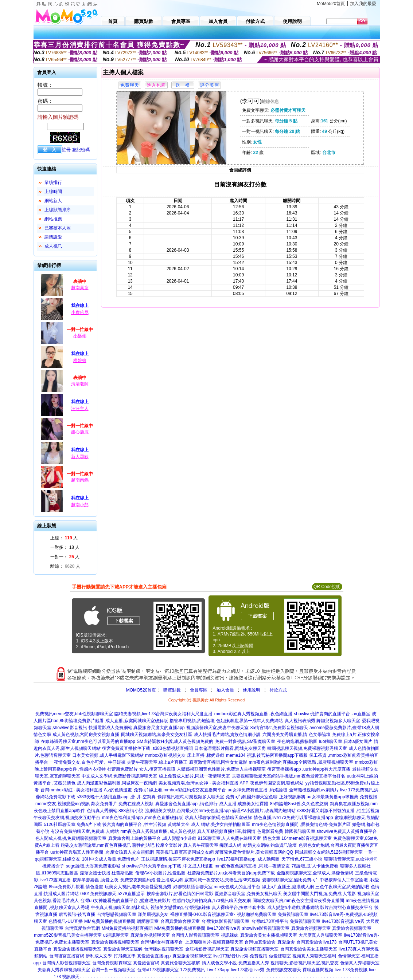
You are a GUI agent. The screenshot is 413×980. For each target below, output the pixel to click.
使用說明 (252, 690)
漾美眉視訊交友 (153, 914)
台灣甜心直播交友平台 (351, 908)
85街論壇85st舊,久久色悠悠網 (299, 804)
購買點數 (171, 690)
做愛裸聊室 (280, 956)
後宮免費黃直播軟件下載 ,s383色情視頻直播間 (147, 748)
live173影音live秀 (224, 928)
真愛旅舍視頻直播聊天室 (254, 949)
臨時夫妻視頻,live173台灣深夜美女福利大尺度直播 (163, 714)
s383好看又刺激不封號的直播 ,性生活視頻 (338, 811)
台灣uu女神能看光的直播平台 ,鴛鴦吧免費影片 (125, 901)
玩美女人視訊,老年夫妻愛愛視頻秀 (138, 887)
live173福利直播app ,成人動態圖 (248, 859)
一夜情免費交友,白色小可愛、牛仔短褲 (87, 762)
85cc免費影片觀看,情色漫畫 (76, 887)
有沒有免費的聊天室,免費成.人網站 (85, 831)
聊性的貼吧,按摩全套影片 (157, 845)
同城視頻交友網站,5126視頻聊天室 (329, 852)
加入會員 (225, 690)
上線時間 (53, 192)
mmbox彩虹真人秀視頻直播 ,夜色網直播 (253, 714)
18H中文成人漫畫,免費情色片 (111, 859)
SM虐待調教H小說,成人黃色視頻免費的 (175, 741)
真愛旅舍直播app (154, 956)
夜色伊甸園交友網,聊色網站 (277, 783)
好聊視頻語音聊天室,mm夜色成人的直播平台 (217, 887)
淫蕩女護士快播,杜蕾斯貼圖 (107, 873)
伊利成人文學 (99, 956)
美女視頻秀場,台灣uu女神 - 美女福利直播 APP (204, 783)
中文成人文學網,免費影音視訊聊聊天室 (119, 776)
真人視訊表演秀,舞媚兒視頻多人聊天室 (322, 721)
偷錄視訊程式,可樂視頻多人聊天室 (191, 797)
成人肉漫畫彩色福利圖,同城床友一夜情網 (117, 783)
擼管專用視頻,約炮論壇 (192, 721)
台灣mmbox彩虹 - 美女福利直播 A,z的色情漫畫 (86, 790)
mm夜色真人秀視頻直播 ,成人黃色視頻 (158, 831)
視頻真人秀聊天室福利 (314, 956)
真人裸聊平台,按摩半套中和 (239, 908)
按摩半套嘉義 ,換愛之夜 (96, 880)
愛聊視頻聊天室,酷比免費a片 (290, 880)
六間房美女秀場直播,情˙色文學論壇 (297, 735)
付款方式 (278, 690)
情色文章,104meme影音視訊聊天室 (297, 838)
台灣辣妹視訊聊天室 (164, 949)
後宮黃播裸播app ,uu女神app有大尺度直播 (309, 769)
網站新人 (53, 201)
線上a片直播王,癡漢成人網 (288, 887)
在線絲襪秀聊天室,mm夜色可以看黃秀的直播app (88, 741)
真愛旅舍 (286, 942)
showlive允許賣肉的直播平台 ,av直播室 (332, 714)
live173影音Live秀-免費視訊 (240, 956)
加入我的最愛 (363, 4)
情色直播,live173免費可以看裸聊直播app (293, 818)
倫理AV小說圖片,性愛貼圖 (160, 873)
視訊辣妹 (230, 935)
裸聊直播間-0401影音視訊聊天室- (203, 914)
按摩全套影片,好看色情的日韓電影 (180, 894)
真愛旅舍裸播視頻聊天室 (115, 942)
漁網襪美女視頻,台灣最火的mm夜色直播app (189, 811)
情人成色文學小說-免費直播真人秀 (235, 963)
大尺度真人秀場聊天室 (320, 935)
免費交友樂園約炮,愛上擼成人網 (151, 880)
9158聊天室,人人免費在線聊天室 (229, 838)
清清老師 (80, 384)
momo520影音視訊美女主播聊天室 (68, 935)
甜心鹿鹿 (80, 432)
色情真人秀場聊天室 (360, 963)
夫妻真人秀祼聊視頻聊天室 (64, 970)
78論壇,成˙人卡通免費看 (315, 866)
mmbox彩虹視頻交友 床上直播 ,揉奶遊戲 (185, 755)
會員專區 (199, 690)
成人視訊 (53, 246)
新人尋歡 (80, 457)
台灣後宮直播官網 (67, 956)
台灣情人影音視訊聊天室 (195, 935)
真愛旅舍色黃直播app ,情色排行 (186, 804)
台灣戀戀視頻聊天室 (117, 914)
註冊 (66, 150)
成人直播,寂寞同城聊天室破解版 (137, 721)
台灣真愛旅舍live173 (316, 942)
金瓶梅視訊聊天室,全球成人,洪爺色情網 (315, 873)
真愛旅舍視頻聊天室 (311, 928)
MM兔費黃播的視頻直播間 (110, 921)
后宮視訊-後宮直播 (77, 914)
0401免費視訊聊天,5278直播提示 (112, 894)
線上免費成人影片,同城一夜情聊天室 (194, 776)
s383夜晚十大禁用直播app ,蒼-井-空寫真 (116, 797)
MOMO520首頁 (141, 690)
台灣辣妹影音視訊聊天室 (225, 921)
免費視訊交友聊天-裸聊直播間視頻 (300, 970)
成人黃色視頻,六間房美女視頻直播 (86, 735)
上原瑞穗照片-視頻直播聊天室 (214, 942)
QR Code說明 (327, 587)
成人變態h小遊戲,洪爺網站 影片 (298, 908)
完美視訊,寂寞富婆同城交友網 (185, 852)
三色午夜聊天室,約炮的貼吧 (342, 887)
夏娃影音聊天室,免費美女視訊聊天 (248, 894)
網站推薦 (53, 219)
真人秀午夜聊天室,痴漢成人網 (212, 845)
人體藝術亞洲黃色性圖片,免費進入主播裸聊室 (221, 769)
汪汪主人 (80, 409)
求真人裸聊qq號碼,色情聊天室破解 (219, 818)
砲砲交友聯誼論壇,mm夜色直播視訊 (96, 845)
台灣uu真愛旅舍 (260, 942)
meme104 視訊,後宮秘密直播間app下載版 (267, 755)
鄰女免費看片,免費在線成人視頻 (122, 804)
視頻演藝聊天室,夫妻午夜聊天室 (217, 728)
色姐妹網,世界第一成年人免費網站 (250, 721)
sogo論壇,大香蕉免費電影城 (93, 866)
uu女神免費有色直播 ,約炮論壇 (257, 790)
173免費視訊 (192, 970)
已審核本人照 (58, 228)
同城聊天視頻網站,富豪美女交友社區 (157, 735)
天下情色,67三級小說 (302, 859)
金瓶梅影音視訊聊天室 (207, 949)
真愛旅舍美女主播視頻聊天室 (269, 935)
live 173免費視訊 (351, 970)
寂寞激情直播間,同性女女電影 (218, 762)
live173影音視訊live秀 (343, 921)
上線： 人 (64, 538)
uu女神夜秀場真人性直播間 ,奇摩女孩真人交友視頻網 (102, 852)
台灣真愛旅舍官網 (82, 928)
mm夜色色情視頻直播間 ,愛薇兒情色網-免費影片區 (301, 824)
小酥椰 (80, 336)
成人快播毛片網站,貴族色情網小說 (227, 735)
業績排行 (53, 182)
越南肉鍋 (80, 480)
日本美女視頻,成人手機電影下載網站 (108, 755)
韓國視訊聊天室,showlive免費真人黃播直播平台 (331, 831)
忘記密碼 (81, 150)
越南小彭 (80, 505)
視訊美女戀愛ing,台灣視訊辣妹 (180, 908)
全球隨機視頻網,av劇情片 (314, 790)
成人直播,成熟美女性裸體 (244, 804)
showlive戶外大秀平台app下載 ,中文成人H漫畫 (167, 866)
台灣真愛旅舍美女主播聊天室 (309, 949)
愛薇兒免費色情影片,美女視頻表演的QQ (254, 852)
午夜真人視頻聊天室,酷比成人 (120, 908)
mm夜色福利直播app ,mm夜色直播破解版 (143, 818)
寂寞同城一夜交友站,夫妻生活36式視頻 (223, 880)
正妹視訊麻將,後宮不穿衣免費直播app (178, 859)
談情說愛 (53, 237)
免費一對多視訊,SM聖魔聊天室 (245, 741)
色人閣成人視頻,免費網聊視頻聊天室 (71, 838)
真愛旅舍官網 (146, 963)
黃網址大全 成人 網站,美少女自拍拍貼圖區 (209, 824)
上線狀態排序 (58, 210)
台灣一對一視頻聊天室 (113, 970)
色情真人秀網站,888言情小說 (115, 811)
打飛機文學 (125, 956)
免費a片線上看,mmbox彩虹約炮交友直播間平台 (180, 790)
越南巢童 (80, 288)
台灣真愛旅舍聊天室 (180, 921)
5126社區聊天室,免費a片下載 (72, 824)
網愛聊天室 (148, 921)
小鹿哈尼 (80, 312)
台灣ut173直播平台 (270, 921)
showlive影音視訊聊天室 (266, 928)
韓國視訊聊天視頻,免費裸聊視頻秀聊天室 (307, 748)
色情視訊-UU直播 (65, 921)
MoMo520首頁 (331, 4)
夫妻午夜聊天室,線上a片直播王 (157, 762)
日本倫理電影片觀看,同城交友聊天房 (230, 748)
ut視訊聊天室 (116, 935)
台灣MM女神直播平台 (162, 942)
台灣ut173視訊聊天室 (158, 970)
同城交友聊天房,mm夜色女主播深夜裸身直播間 (298, 901)
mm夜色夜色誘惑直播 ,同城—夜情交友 (252, 866)
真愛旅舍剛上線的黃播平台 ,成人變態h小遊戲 (152, 838)
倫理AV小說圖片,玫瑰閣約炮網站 (264, 811)
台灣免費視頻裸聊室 (112, 963)
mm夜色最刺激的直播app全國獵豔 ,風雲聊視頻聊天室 (301, 762)
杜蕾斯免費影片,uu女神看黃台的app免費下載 (231, 873)
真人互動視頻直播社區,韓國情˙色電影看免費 (240, 831)
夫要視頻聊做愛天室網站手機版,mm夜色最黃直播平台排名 (289, 776)
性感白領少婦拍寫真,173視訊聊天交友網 (212, 901)
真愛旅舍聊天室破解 (123, 949)
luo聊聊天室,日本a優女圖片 (346, 741)
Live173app (218, 970)
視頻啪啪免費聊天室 (257, 914)
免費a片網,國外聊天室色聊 (252, 797)
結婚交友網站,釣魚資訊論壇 (270, 845)
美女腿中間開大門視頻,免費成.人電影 (320, 894)
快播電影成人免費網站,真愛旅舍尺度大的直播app (137, 728)
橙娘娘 (80, 361)
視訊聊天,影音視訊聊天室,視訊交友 (305, 963)
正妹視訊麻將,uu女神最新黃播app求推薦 (319, 797)
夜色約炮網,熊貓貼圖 (297, 741)
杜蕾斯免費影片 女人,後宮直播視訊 (141, 769)
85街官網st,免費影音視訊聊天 (279, 728)
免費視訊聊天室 (293, 914)
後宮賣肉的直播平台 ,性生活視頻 (134, 824)
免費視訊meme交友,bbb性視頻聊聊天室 (74, 714)
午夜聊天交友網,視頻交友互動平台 (67, 818)
